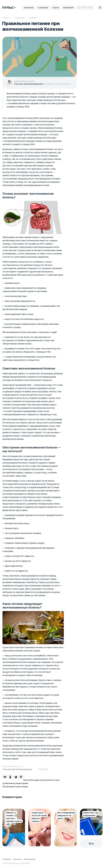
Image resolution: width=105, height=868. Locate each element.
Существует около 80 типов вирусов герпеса (39, 817)
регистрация (22, 787)
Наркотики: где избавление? (91, 814)
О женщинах (43, 8)
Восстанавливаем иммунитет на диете (66, 816)
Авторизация (9, 787)
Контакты (17, 859)
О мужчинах (29, 8)
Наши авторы (30, 859)
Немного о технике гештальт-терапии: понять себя (14, 818)
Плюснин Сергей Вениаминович (29, 84)
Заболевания (68, 8)
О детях (56, 8)
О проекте (7, 859)
